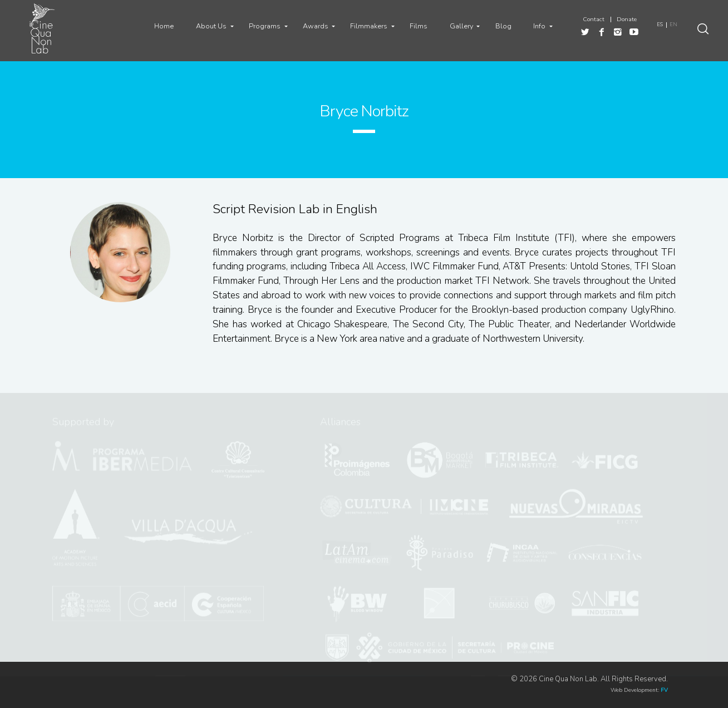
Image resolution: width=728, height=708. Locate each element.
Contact (594, 19)
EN (673, 24)
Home (164, 26)
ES (660, 24)
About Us (211, 26)
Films (419, 26)
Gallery (461, 26)
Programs (265, 26)
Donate (627, 19)
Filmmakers (369, 26)
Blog (503, 26)
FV (664, 690)
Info (539, 26)
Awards (316, 26)
